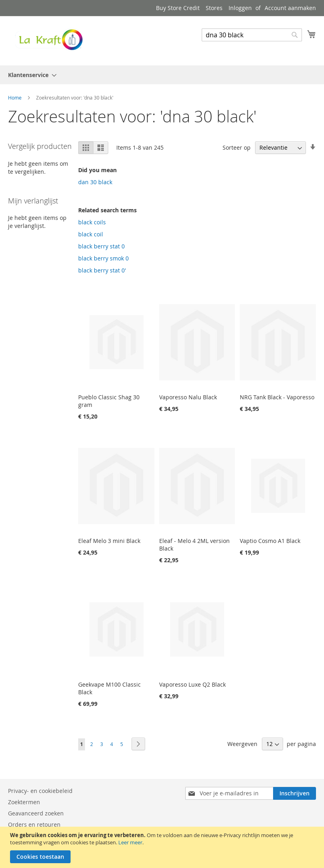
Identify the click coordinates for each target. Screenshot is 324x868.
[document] (163, 847)
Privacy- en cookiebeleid (40, 791)
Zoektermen (24, 802)
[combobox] (252, 35)
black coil (91, 234)
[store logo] (48, 40)
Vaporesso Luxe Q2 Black (192, 684)
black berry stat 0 (101, 246)
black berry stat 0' (102, 270)
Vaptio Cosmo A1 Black (270, 541)
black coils (92, 222)
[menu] (162, 75)
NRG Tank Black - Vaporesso (277, 397)
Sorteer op (237, 147)
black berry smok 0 (103, 258)
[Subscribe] (295, 793)
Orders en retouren (34, 824)
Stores (214, 8)
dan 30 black (95, 182)
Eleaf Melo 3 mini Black (109, 541)
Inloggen (240, 8)
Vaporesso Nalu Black (188, 397)
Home (15, 98)
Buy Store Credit (178, 8)
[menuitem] (30, 75)
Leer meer (130, 842)
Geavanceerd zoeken (36, 813)
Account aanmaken (290, 8)
